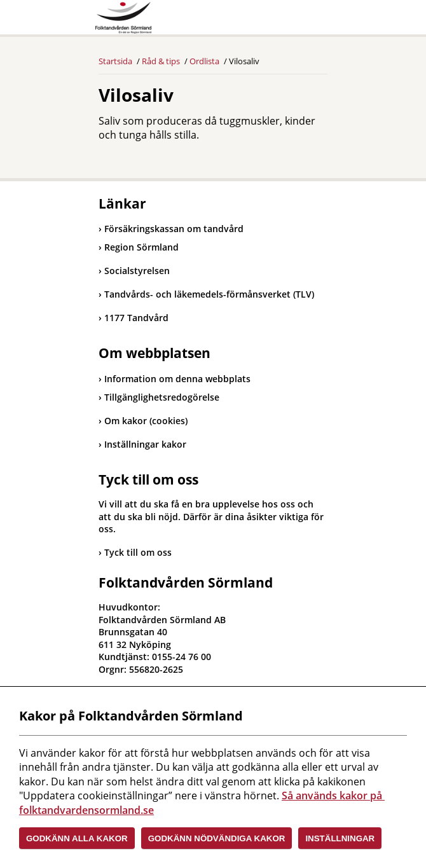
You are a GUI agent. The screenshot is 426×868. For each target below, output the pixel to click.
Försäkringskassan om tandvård (171, 229)
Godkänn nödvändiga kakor (217, 838)
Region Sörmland (139, 247)
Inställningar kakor (145, 444)
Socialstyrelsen (134, 271)
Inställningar (340, 838)
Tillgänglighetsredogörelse (162, 397)
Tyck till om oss (138, 552)
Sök (286, 20)
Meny (318, 20)
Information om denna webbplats (177, 379)
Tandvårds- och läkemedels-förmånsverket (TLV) (206, 294)
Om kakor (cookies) (146, 421)
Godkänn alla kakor (77, 838)
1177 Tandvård (134, 318)
